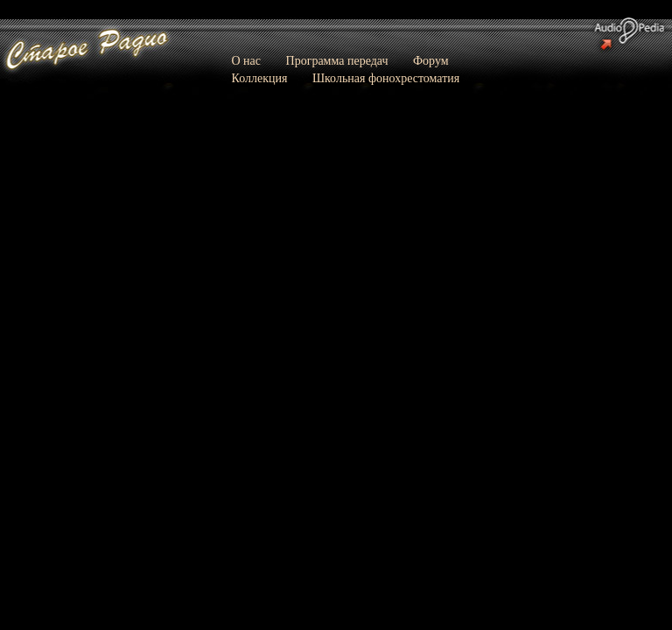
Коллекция (260, 78)
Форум (431, 61)
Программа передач (337, 61)
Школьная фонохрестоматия (386, 78)
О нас (247, 61)
